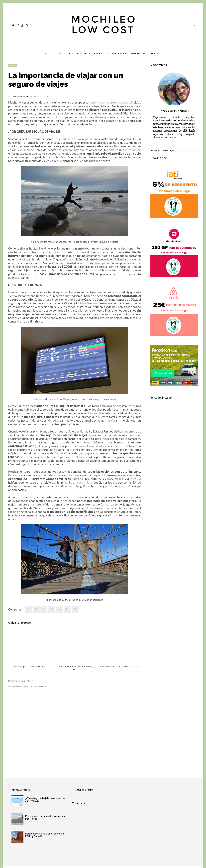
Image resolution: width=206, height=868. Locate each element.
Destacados (65, 53)
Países (98, 53)
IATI (104, 475)
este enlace (85, 482)
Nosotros (83, 53)
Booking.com (159, 158)
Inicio (49, 53)
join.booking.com (161, 398)
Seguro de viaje (116, 53)
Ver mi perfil (79, 803)
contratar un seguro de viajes (109, 102)
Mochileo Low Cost (20, 97)
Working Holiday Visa (145, 53)
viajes (12, 66)
